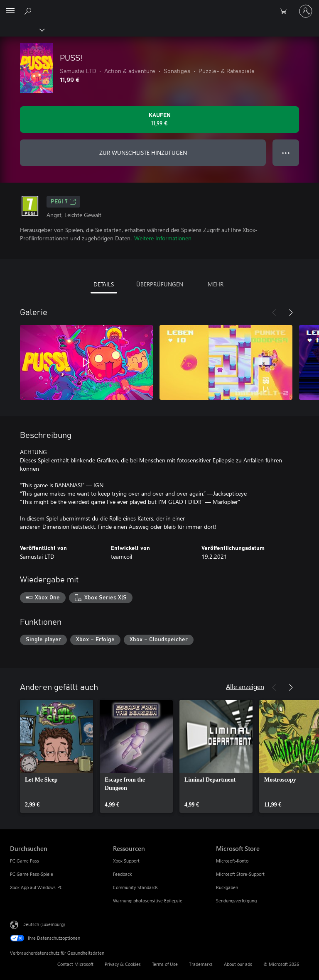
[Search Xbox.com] (29, 11)
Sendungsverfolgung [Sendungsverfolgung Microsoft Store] (236, 901)
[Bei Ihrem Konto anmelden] (306, 11)
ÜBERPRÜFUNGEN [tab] (160, 284)
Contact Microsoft (75, 964)
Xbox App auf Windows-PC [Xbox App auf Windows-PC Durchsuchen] (36, 887)
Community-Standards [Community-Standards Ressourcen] (135, 887)
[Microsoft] (159, 6)
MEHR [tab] (216, 284)
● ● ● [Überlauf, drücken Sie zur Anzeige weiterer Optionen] (286, 153)
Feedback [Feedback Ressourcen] (122, 874)
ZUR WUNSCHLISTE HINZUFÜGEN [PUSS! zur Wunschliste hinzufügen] (143, 153)
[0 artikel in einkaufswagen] (286, 11)
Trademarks (201, 964)
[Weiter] (291, 313)
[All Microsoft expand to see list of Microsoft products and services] (10, 11)
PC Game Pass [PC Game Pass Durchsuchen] (25, 861)
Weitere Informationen (163, 238)
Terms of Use (165, 964)
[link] (56, 756)
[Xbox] (22, 29)
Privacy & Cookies (123, 964)
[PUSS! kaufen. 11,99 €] (159, 120)
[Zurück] (274, 313)
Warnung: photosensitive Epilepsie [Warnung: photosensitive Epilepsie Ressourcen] (148, 901)
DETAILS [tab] (104, 284)
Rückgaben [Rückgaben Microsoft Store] (227, 887)
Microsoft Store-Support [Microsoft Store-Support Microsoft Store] (240, 874)
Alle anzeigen (245, 686)
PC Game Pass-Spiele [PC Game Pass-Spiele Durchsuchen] (32, 874)
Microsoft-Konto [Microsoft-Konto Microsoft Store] (232, 861)
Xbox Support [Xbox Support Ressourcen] (126, 861)
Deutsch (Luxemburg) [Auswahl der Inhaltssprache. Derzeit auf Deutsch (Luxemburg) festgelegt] (44, 924)
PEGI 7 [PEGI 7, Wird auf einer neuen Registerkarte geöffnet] (63, 202)
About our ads (238, 964)
